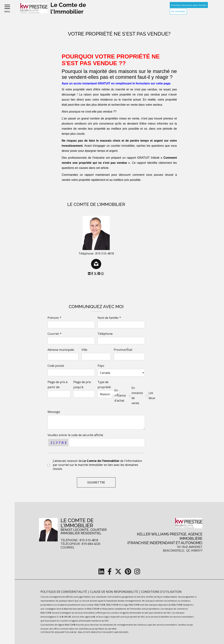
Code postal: (56, 366)
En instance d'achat (120, 395)
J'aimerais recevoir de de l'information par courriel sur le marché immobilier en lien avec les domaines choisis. (97, 465)
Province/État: (123, 350)
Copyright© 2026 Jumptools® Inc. (59, 632)
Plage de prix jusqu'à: (82, 385)
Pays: (101, 366)
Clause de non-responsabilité (114, 592)
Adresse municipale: (61, 350)
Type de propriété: (104, 385)
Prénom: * (54, 318)
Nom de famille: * (109, 318)
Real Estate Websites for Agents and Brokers (103, 632)
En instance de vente (137, 395)
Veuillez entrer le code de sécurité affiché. (76, 435)
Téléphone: (105, 334)
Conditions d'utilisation (161, 592)
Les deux (152, 395)
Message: (54, 412)
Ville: (85, 350)
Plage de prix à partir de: (57, 385)
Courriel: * (55, 334)
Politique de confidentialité (64, 592)
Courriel (68, 547)
